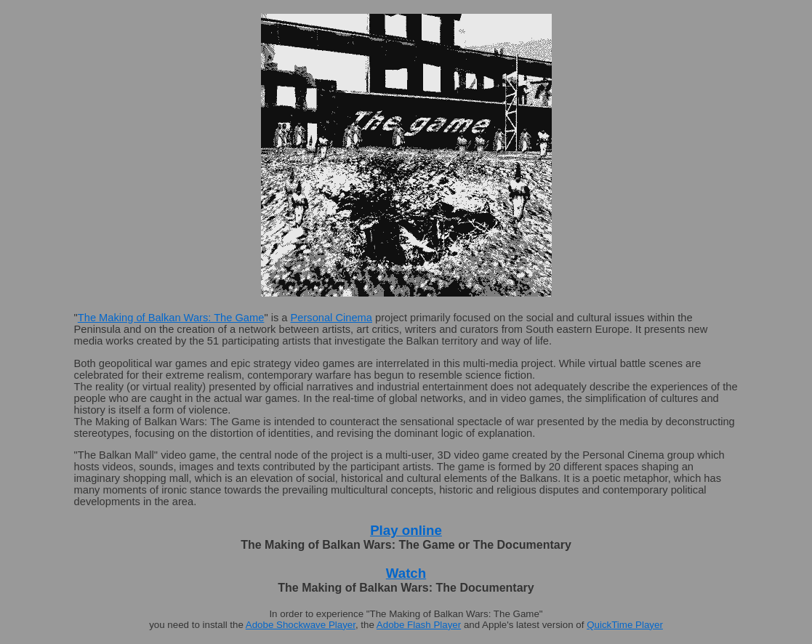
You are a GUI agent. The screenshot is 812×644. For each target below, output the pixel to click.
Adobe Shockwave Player (301, 625)
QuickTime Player (625, 625)
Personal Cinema (331, 318)
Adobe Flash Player (419, 625)
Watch (406, 573)
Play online (406, 530)
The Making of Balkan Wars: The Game (171, 318)
